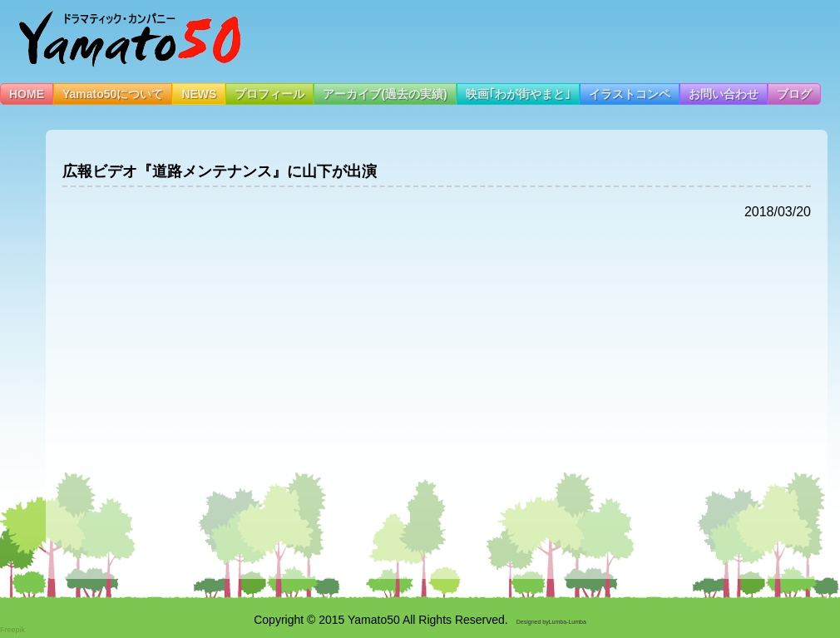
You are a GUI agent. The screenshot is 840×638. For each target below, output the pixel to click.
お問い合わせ (724, 94)
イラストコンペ (630, 94)
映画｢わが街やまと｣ (518, 94)
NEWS (199, 94)
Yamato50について (113, 94)
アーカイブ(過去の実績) (385, 94)
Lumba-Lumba (568, 622)
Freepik (12, 630)
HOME (27, 94)
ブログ (794, 94)
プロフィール (269, 94)
